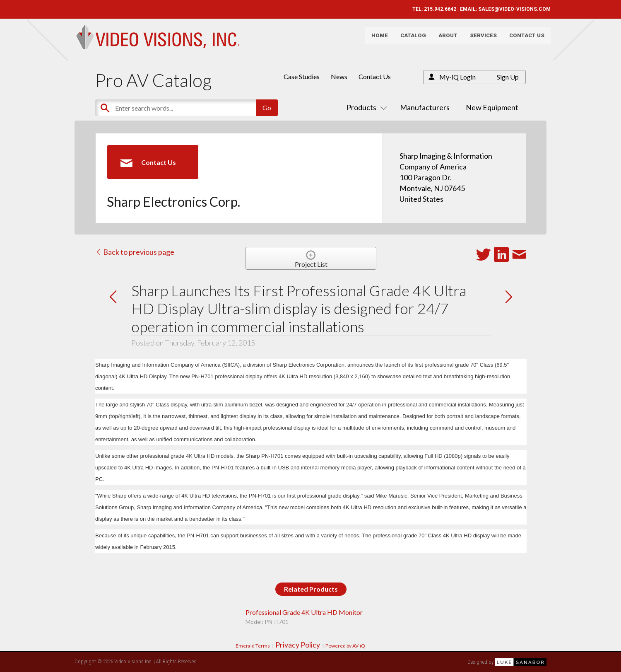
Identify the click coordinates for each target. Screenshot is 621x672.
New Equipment (492, 107)
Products (365, 107)
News (339, 76)
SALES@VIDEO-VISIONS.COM (510, 9)
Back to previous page (135, 252)
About (444, 40)
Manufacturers (425, 107)
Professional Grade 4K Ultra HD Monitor (304, 612)
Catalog (409, 40)
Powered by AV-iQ (345, 646)
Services (479, 40)
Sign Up (508, 77)
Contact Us (523, 40)
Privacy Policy (298, 645)
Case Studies (302, 76)
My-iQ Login (457, 77)
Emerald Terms (253, 646)
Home (375, 40)
